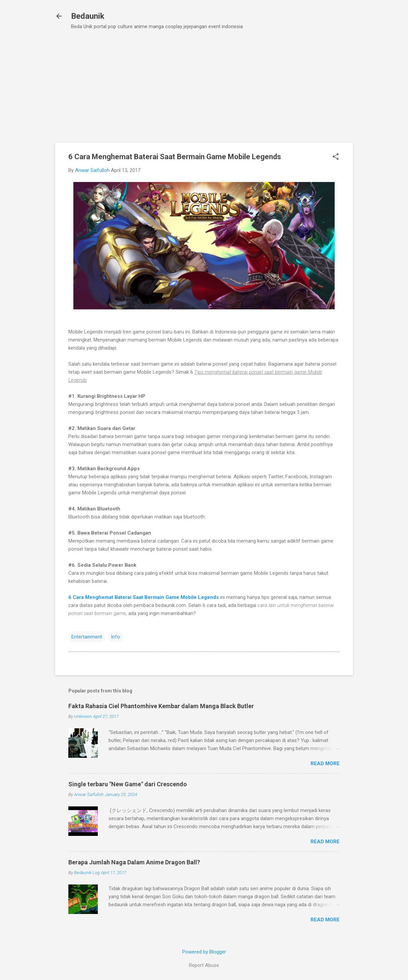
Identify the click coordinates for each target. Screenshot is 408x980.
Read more (325, 763)
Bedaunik (88, 16)
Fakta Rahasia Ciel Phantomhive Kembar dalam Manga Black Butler (161, 706)
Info (115, 637)
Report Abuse (204, 965)
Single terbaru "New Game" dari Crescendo (128, 784)
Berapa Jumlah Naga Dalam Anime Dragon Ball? (134, 862)
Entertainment (87, 637)
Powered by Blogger (204, 952)
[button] (336, 157)
